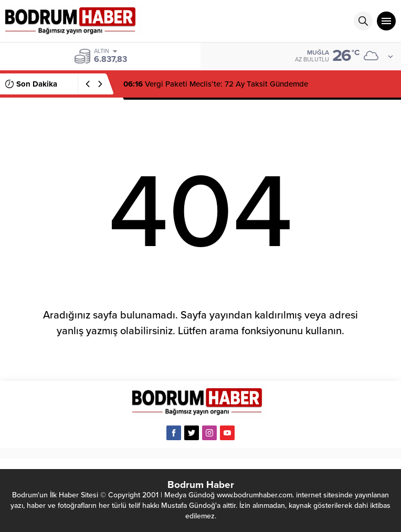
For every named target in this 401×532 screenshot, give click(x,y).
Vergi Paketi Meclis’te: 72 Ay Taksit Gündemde (216, 84)
